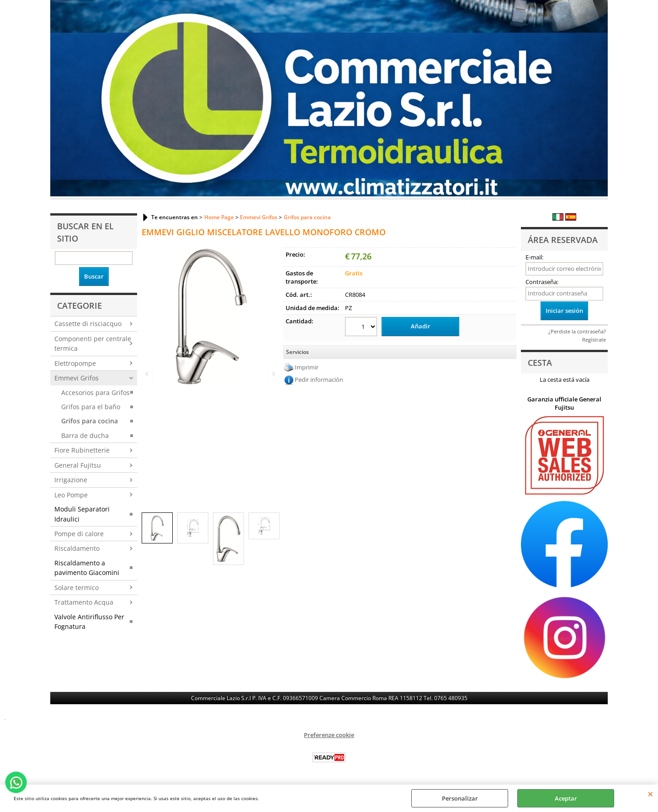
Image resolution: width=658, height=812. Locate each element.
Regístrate (594, 340)
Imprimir (307, 367)
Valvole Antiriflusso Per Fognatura (89, 622)
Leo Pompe (71, 495)
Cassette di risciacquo (88, 324)
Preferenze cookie (329, 735)
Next (273, 374)
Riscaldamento (77, 548)
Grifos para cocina (90, 421)
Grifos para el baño (91, 407)
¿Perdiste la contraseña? (577, 331)
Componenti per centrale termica (93, 343)
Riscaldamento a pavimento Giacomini (87, 568)
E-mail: (534, 257)
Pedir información (319, 380)
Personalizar (460, 798)
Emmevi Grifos (77, 378)
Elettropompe (75, 363)
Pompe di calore (79, 534)
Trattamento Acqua (84, 602)
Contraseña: (542, 282)
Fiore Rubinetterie (82, 450)
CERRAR (650, 794)
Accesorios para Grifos (96, 393)
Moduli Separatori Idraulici (82, 514)
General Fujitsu (78, 465)
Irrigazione (71, 480)
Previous (148, 374)
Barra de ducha (85, 435)
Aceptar (566, 798)
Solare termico (77, 588)
